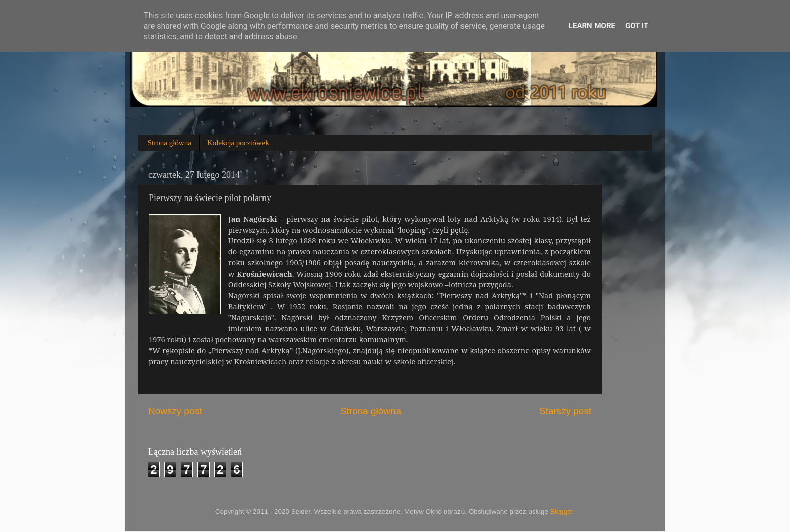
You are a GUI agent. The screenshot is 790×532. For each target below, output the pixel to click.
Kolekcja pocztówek (238, 143)
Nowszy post (175, 411)
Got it (637, 26)
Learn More (592, 26)
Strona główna (170, 143)
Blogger (562, 512)
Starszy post (565, 411)
